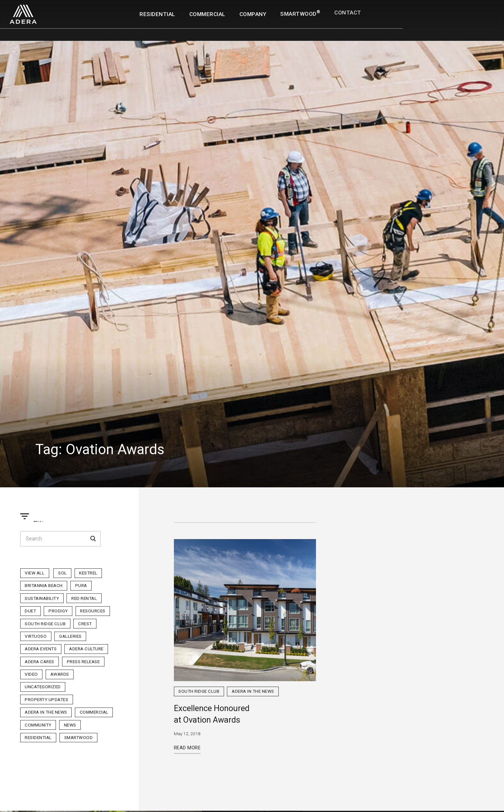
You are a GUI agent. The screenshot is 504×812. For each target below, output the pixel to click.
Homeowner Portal (427, 10)
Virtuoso (36, 636)
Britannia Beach (44, 585)
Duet (30, 611)
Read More (187, 748)
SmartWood (300, 14)
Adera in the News (46, 712)
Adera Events (41, 649)
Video (31, 674)
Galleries (70, 636)
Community (38, 725)
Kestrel (88, 573)
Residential (157, 14)
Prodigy (58, 611)
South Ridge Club (45, 624)
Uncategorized (43, 687)
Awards (60, 674)
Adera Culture (86, 649)
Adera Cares (40, 662)
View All (35, 573)
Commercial (207, 14)
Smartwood (79, 737)
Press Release (83, 662)
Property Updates (46, 699)
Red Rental (84, 598)
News (70, 725)
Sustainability (42, 598)
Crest (85, 624)
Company (253, 14)
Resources (93, 611)
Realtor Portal (474, 5)
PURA (81, 585)
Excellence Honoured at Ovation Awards (212, 714)
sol (63, 573)
